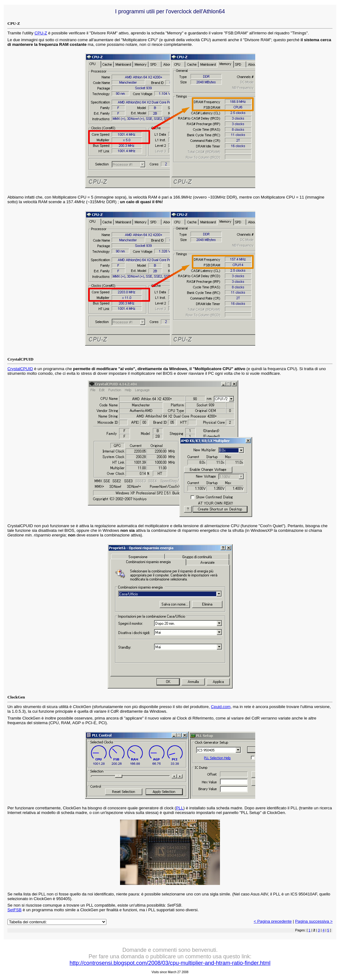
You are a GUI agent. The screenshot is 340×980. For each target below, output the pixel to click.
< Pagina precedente (273, 921)
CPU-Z (41, 33)
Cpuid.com (221, 707)
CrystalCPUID (20, 369)
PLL (180, 808)
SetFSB (15, 910)
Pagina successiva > (314, 921)
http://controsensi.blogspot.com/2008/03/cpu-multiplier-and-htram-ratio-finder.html (170, 963)
